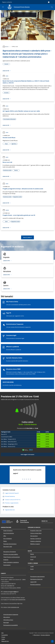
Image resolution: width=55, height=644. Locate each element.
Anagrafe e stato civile (36, 531)
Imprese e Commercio (36, 539)
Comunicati (33, 557)
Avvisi (7, 47)
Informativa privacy (8, 620)
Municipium (37, 635)
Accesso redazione (45, 635)
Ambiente (6, 560)
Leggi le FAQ (33, 582)
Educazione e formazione (10, 552)
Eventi (32, 569)
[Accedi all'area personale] (49, 2)
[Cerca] (52, 7)
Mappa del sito (5, 641)
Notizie (6, 210)
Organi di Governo (8, 531)
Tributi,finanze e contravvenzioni (12, 557)
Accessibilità (5, 635)
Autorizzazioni (7, 565)
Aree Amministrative (9, 533)
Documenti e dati (8, 547)
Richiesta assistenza (35, 584)
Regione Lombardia (7, 2)
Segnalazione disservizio (36, 579)
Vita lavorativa (34, 536)
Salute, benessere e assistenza (11, 562)
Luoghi (32, 566)
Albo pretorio (7, 617)
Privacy (3, 637)
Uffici (5, 536)
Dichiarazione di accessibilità (11, 625)
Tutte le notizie (27, 237)
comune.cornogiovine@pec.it (11, 592)
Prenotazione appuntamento (37, 577)
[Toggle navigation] (3, 7)
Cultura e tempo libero (36, 533)
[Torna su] (52, 641)
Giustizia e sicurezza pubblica (11, 554)
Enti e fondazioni (8, 539)
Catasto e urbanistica (36, 541)
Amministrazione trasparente (11, 614)
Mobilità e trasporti (35, 544)
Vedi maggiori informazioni (27, 454)
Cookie (3, 639)
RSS (2, 633)
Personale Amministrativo (10, 544)
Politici (5, 541)
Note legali (6, 622)
